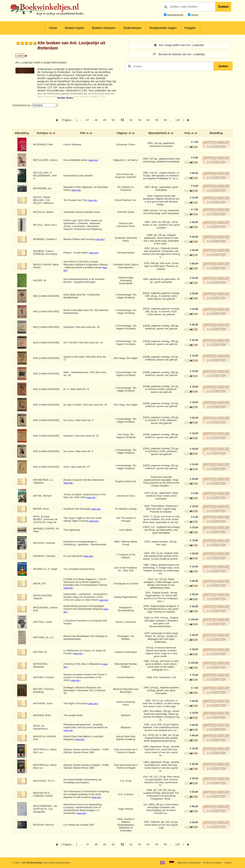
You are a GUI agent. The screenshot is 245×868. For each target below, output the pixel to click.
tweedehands (175, 15)
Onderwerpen (132, 28)
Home (53, 28)
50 (113, 120)
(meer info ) (93, 160)
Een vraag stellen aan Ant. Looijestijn (179, 45)
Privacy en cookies (212, 863)
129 (178, 120)
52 (131, 120)
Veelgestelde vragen (163, 28)
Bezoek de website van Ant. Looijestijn (179, 54)
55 (157, 120)
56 (165, 120)
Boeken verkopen (104, 28)
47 (87, 120)
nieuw (194, 15)
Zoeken (223, 7)
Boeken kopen (74, 28)
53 (140, 120)
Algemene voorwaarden (189, 863)
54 (148, 120)
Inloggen (190, 28)
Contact (228, 863)
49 (105, 120)
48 (96, 120)
